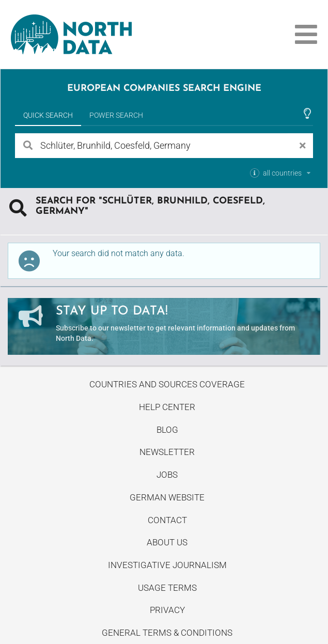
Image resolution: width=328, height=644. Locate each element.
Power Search (116, 115)
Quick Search (48, 115)
